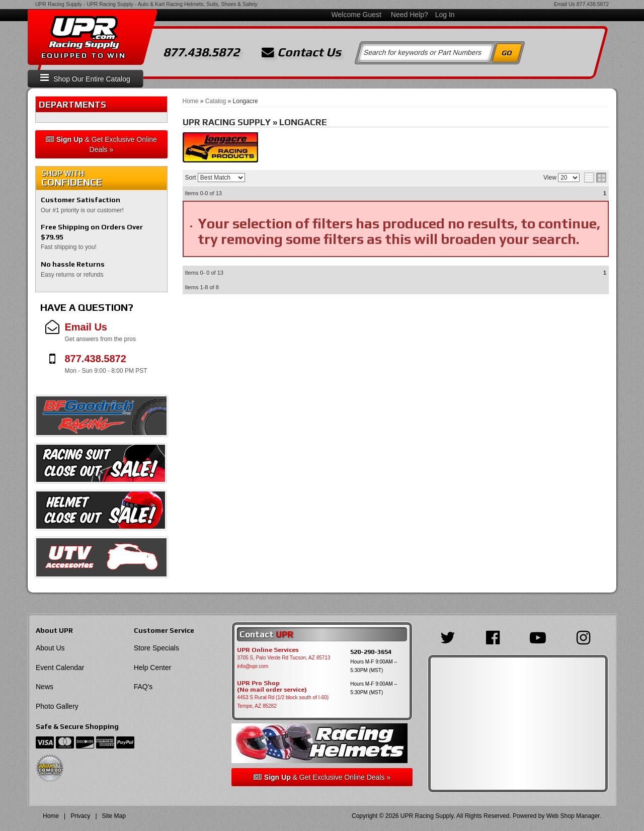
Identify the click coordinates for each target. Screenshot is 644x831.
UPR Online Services (268, 650)
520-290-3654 (371, 652)
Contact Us (301, 52)
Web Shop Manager (573, 816)
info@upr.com (253, 666)
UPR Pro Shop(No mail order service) (272, 687)
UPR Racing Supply (59, 4)
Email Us (565, 4)
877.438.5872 (593, 4)
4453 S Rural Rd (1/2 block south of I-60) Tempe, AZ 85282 (283, 702)
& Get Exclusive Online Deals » (101, 144)
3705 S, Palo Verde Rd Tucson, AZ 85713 (284, 658)
